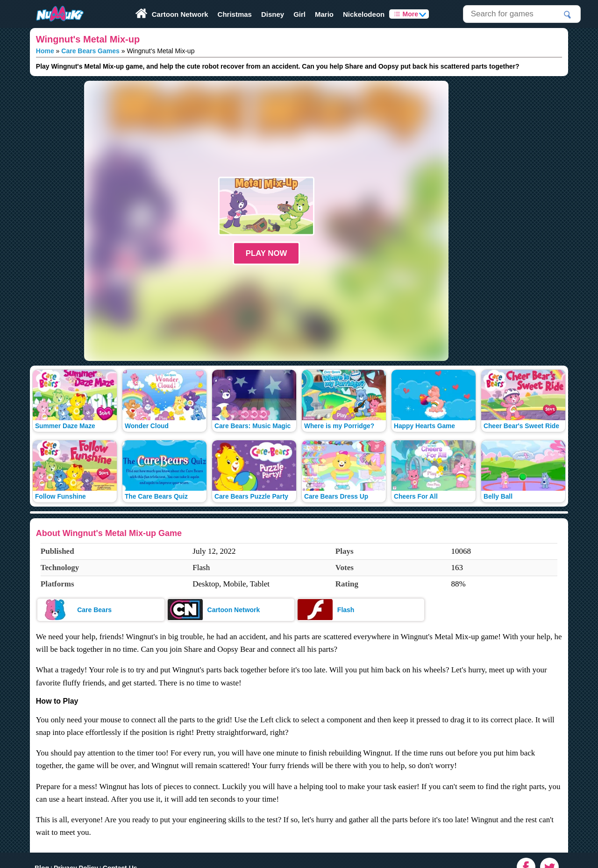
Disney (273, 14)
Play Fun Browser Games (51, 3)
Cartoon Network (180, 14)
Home (45, 51)
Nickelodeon (364, 14)
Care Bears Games (90, 51)
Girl (299, 14)
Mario (324, 14)
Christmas (235, 14)
